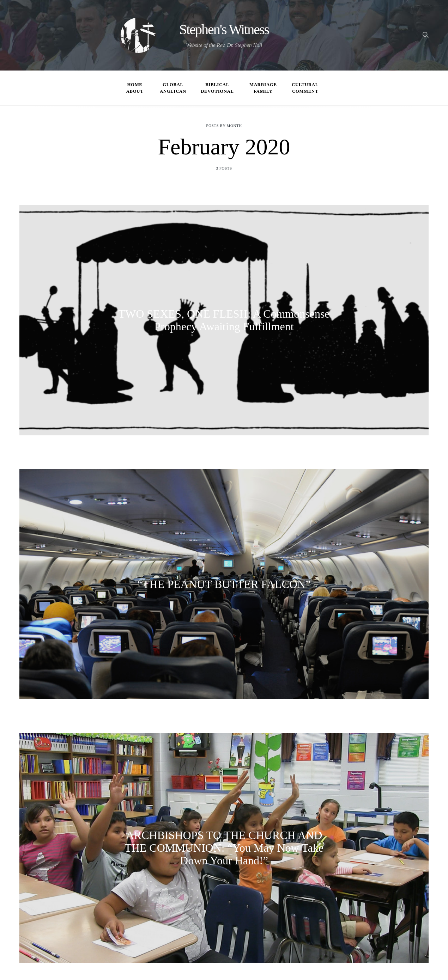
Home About (135, 88)
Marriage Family (263, 88)
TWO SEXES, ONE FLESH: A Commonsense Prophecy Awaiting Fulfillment (224, 320)
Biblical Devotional (217, 88)
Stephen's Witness (224, 30)
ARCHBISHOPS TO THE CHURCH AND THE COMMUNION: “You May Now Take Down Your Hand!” (224, 848)
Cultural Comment (305, 88)
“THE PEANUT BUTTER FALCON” (224, 584)
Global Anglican (173, 88)
